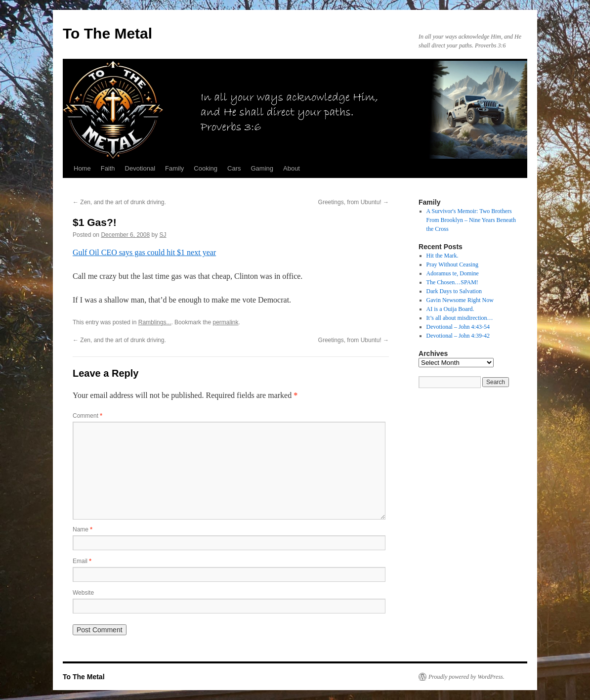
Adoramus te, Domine (453, 273)
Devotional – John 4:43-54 (458, 327)
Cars (234, 168)
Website (83, 593)
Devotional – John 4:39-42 (458, 336)
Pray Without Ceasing (452, 264)
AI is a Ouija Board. (450, 309)
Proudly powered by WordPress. (466, 677)
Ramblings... (155, 322)
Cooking (206, 168)
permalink (225, 322)
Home (82, 168)
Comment (87, 416)
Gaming (262, 168)
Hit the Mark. (442, 256)
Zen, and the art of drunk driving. (119, 202)
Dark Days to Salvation (454, 291)
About (292, 168)
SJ (163, 235)
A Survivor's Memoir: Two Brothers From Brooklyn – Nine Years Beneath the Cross (471, 220)
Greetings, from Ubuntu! (354, 202)
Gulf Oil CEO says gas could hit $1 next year (144, 252)
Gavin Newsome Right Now (460, 300)
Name (83, 529)
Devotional (140, 168)
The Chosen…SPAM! (452, 282)
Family (174, 168)
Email (82, 561)
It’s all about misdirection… (460, 318)
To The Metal (107, 33)
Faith (108, 168)
